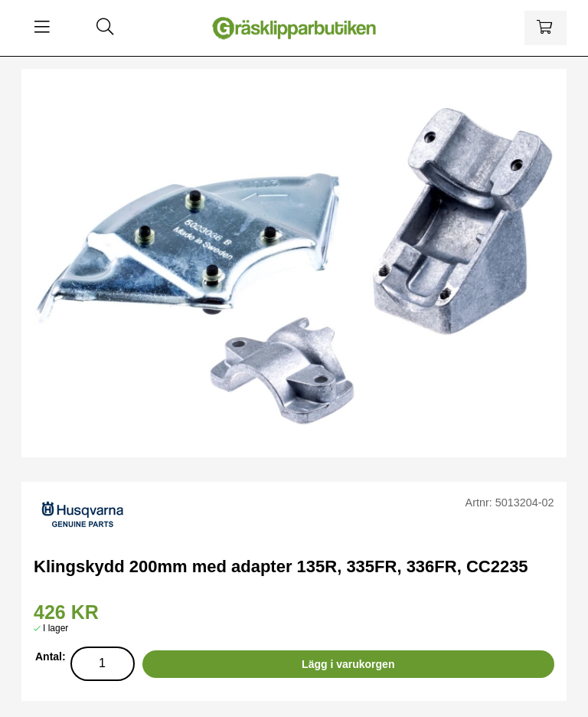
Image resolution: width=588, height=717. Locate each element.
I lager (56, 628)
